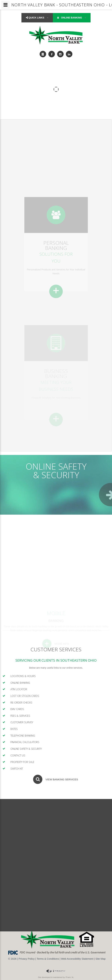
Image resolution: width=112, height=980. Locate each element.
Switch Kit (17, 769)
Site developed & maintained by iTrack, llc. (56, 977)
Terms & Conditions (48, 959)
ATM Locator (19, 689)
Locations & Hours (23, 676)
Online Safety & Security (26, 749)
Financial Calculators (25, 742)
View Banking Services (62, 779)
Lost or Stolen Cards (25, 696)
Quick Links (37, 18)
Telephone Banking (23, 736)
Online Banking (72, 18)
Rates (14, 729)
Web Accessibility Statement (77, 959)
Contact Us (18, 755)
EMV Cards (17, 709)
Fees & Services (20, 716)
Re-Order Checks (21, 702)
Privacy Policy (26, 959)
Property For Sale (22, 762)
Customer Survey (22, 722)
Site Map (100, 959)
